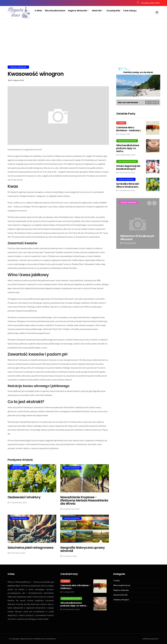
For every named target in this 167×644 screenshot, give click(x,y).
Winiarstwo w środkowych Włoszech (137, 238)
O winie (38, 11)
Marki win (98, 11)
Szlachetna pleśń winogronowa (31, 548)
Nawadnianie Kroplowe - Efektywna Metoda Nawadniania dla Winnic (84, 500)
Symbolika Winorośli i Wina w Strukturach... (128, 185)
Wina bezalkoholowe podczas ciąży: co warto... (128, 148)
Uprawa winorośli (18, 67)
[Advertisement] (84, 45)
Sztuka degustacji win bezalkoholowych (128, 167)
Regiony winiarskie (78, 11)
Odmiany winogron (121, 600)
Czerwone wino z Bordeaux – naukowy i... (129, 129)
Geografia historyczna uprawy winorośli (83, 549)
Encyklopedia (113, 11)
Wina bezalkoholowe (55, 11)
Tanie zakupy (130, 11)
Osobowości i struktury (24, 497)
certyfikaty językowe (150, 639)
